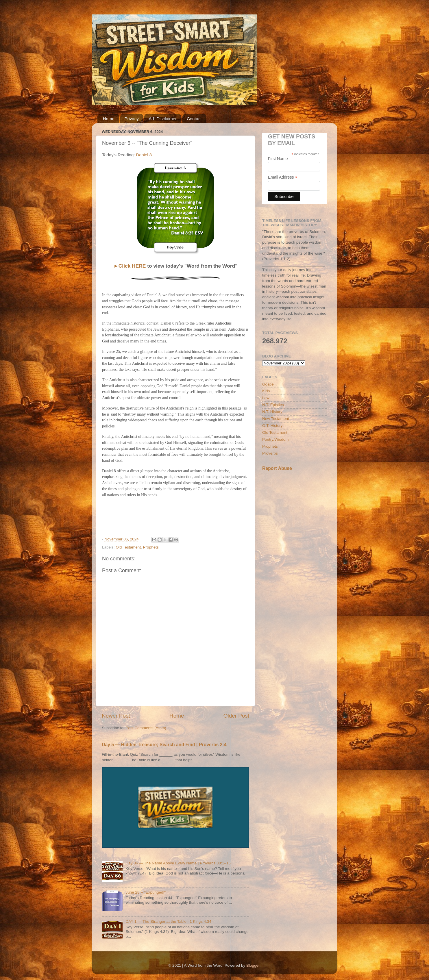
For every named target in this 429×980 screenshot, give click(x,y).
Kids (266, 391)
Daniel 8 (144, 155)
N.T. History (272, 412)
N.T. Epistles (273, 405)
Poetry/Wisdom (275, 439)
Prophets (151, 547)
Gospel (268, 384)
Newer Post (116, 716)
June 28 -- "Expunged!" (146, 892)
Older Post (236, 716)
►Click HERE (130, 266)
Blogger (253, 965)
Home (109, 119)
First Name (278, 159)
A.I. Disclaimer (163, 119)
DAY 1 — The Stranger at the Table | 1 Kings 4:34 (168, 921)
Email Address (283, 177)
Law (266, 398)
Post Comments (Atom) (146, 728)
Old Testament (128, 547)
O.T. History (272, 426)
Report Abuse (277, 468)
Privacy (132, 119)
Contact (194, 119)
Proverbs (270, 453)
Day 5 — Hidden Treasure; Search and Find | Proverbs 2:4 (164, 745)
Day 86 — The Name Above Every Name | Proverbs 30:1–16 (178, 863)
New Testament (276, 419)
